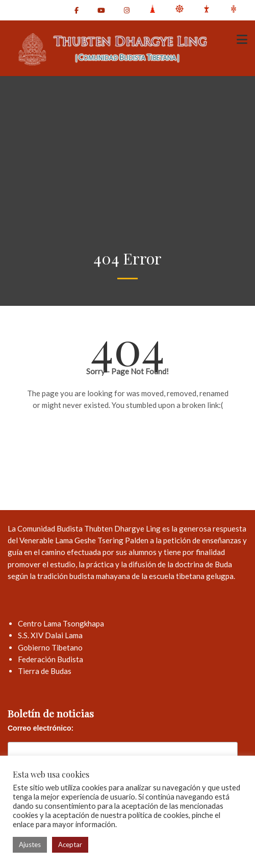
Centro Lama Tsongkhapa (61, 623)
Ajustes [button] (30, 845)
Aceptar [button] (70, 845)
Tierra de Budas (45, 671)
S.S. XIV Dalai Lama (50, 635)
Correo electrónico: (41, 728)
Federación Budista (50, 659)
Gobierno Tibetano (50, 647)
